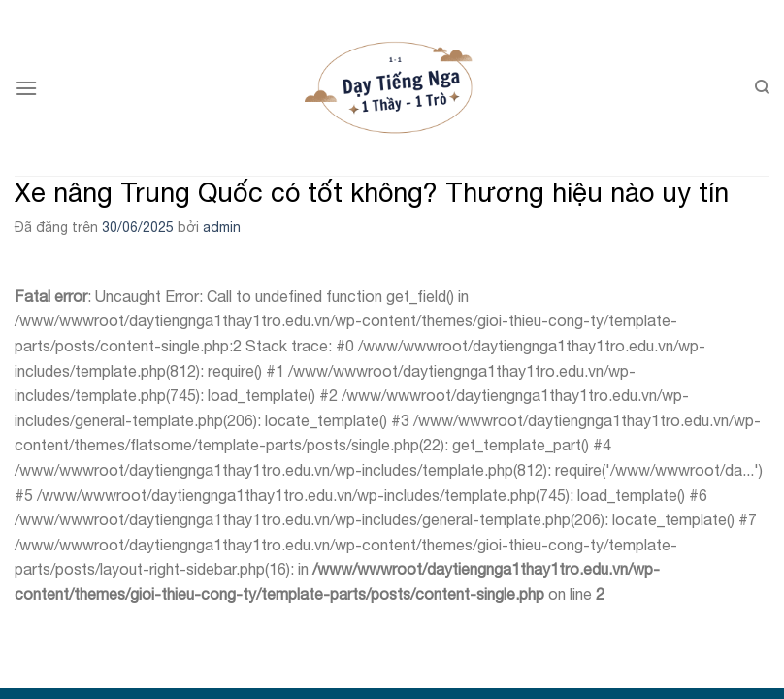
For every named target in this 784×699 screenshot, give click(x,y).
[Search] (762, 87)
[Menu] (26, 88)
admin (222, 227)
